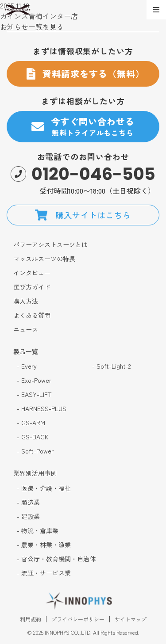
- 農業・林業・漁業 (44, 545)
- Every (27, 366)
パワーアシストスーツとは (50, 245)
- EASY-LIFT (34, 394)
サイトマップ (131, 621)
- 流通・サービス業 (44, 573)
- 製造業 (28, 502)
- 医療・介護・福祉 (44, 488)
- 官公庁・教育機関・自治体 (56, 559)
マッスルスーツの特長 (44, 259)
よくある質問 (32, 315)
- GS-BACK (33, 437)
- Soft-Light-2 (111, 366)
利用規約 (31, 621)
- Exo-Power (34, 380)
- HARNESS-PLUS (42, 409)
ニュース (26, 330)
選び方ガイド (32, 287)
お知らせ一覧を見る (32, 27)
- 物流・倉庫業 (38, 531)
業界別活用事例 (35, 473)
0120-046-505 (93, 174)
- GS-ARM (31, 423)
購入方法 (26, 301)
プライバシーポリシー (78, 621)
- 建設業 (28, 516)
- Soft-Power (35, 451)
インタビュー (32, 273)
